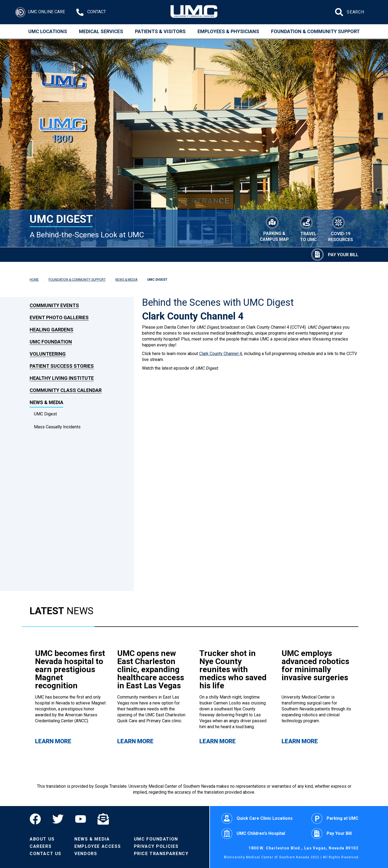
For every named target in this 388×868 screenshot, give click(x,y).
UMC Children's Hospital (253, 834)
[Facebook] (38, 819)
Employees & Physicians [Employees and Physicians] (228, 31)
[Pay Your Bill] (335, 255)
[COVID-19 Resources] (341, 228)
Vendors (86, 854)
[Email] (103, 819)
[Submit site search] (340, 12)
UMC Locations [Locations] (48, 31)
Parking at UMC (335, 818)
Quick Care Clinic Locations (257, 818)
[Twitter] (58, 819)
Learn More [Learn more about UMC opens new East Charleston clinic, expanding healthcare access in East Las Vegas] (135, 741)
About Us (42, 839)
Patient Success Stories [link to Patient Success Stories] (62, 366)
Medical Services (101, 31)
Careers (41, 846)
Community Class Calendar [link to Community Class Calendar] (66, 390)
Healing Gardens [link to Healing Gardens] (51, 330)
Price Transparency (161, 854)
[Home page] (194, 12)
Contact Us (46, 854)
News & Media (92, 839)
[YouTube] (81, 819)
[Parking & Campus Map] (274, 228)
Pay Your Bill (332, 834)
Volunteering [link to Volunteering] (48, 354)
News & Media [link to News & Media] (46, 402)
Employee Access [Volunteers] (98, 846)
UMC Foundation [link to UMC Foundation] (51, 342)
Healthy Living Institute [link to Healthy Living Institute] (62, 378)
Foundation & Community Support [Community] (315, 31)
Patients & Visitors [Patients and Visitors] (160, 31)
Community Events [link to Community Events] (54, 305)
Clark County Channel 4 (221, 354)
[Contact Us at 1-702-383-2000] (91, 12)
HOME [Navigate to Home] (34, 280)
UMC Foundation (156, 839)
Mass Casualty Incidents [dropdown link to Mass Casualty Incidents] (57, 427)
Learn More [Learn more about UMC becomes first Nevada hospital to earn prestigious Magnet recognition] (53, 741)
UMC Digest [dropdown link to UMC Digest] (45, 414)
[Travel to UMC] (309, 228)
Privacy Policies (156, 846)
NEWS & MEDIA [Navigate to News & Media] (126, 280)
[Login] (40, 12)
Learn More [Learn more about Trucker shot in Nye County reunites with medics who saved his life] (218, 741)
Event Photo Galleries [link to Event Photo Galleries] (59, 317)
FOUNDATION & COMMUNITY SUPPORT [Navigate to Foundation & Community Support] (77, 280)
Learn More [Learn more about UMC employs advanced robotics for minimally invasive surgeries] (300, 741)
